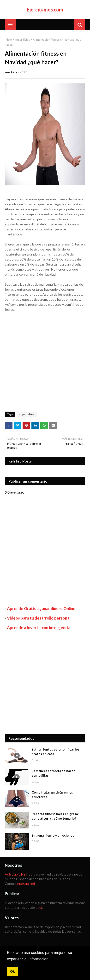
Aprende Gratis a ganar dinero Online (41, 608)
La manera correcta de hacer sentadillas (53, 773)
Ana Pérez (12, 72)
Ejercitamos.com (45, 10)
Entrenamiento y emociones (53, 835)
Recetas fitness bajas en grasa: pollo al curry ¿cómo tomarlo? (55, 816)
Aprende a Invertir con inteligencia (39, 628)
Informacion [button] (38, 959)
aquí (39, 907)
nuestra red (26, 884)
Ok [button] (12, 971)
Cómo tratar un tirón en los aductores (52, 795)
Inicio (8, 40)
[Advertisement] (45, 682)
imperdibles (22, 40)
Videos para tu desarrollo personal (39, 618)
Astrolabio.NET (16, 874)
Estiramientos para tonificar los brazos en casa (56, 752)
